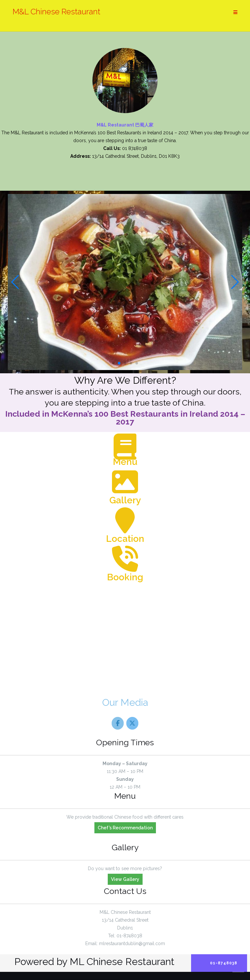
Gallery (125, 500)
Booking (125, 577)
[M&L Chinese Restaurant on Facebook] (118, 723)
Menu (125, 462)
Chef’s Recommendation (125, 828)
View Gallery (125, 879)
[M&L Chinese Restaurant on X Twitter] (132, 723)
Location (125, 539)
